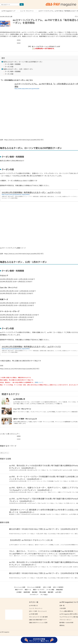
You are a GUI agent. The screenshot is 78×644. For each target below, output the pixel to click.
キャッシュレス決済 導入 (34, 587)
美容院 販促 (27, 592)
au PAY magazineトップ (8, 11)
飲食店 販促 (59, 590)
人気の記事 (63, 608)
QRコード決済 (47, 587)
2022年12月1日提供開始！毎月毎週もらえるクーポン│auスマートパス (31, 192)
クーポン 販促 (50, 590)
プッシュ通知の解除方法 (66, 611)
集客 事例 (51, 592)
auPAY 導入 (58, 592)
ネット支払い (44, 594)
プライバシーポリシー (66, 620)
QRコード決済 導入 (58, 587)
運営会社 (62, 625)
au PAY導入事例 (33, 614)
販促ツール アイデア (39, 590)
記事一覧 (62, 605)
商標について (39, 382)
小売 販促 (19, 592)
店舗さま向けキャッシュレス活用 (38, 622)
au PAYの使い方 (19, 399)
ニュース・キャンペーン (27, 11)
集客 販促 (35, 592)
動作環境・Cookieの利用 (66, 622)
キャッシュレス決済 (20, 587)
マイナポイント (34, 594)
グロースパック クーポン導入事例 (38, 617)
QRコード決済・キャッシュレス (25, 419)
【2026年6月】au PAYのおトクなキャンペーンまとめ (31, 540)
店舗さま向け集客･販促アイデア (38, 620)
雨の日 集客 (43, 592)
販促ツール (28, 590)
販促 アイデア (19, 590)
